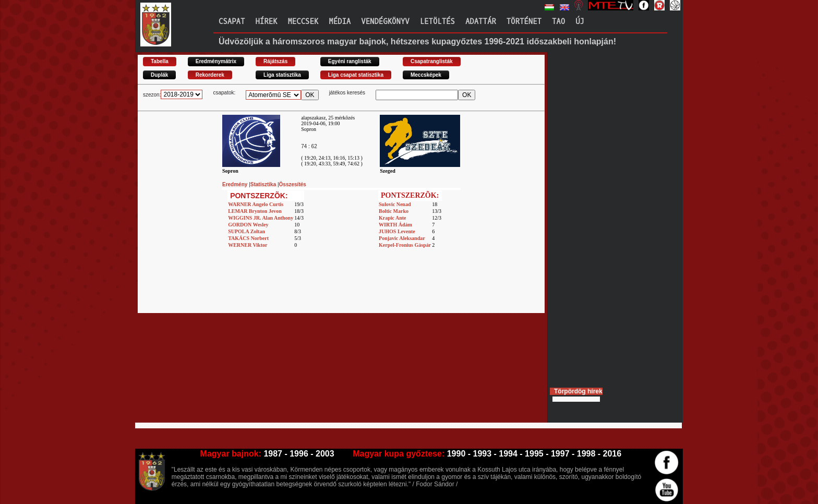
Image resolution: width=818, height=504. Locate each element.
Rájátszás (275, 61)
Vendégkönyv (385, 22)
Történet (524, 22)
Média (340, 22)
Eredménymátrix (216, 61)
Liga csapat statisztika (356, 75)
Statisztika (264, 184)
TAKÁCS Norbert (248, 238)
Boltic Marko (394, 211)
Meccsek (303, 22)
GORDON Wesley (248, 225)
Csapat (232, 22)
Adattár (481, 22)
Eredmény (236, 184)
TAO (558, 22)
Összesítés (293, 184)
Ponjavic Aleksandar (402, 238)
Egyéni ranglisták (350, 61)
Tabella (160, 61)
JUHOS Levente (397, 231)
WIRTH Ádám (395, 225)
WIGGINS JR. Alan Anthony (261, 218)
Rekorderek (210, 75)
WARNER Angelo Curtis (256, 204)
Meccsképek (426, 75)
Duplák (159, 75)
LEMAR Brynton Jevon (255, 211)
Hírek (266, 22)
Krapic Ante (393, 218)
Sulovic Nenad (395, 204)
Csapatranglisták (432, 61)
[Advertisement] (341, 290)
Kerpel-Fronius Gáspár (405, 245)
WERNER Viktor (248, 245)
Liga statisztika (282, 75)
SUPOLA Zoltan (246, 231)
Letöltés (437, 22)
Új (580, 22)
